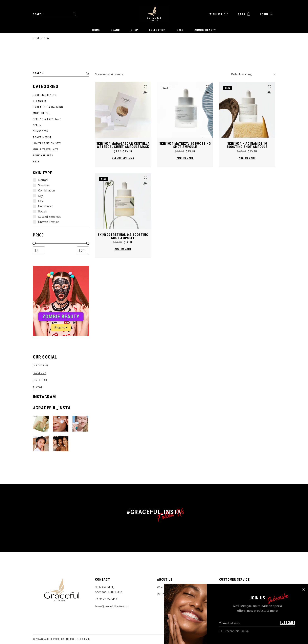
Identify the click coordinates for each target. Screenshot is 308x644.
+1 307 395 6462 (106, 599)
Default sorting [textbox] (241, 74)
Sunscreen (41, 131)
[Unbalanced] (35, 206)
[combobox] (253, 74)
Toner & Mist (42, 137)
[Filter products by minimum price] (39, 251)
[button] (145, 87)
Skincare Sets (43, 155)
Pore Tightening (45, 95)
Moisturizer (42, 113)
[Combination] (35, 190)
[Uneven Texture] (35, 222)
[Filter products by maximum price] (83, 251)
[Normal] (35, 180)
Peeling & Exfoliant (47, 119)
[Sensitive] (35, 185)
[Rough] (35, 211)
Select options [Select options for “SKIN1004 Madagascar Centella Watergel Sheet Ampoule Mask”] (123, 158)
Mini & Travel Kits (46, 149)
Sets (36, 162)
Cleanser (39, 101)
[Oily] (35, 201)
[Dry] (35, 196)
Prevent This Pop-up (236, 631)
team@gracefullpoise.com (112, 606)
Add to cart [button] (185, 158)
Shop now (61, 327)
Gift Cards (163, 594)
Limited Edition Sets (47, 143)
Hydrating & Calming (48, 107)
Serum (37, 125)
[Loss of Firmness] (35, 217)
